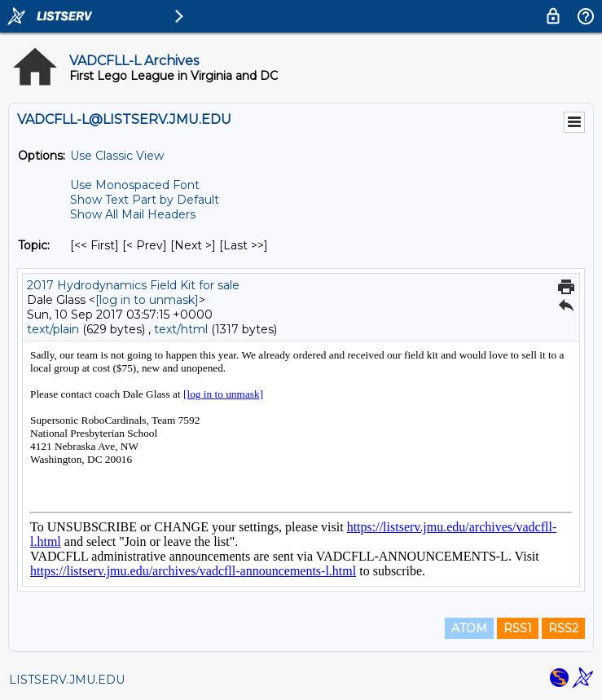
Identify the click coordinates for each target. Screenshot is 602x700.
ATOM (469, 628)
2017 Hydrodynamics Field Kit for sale (133, 285)
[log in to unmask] (147, 300)
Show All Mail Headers (133, 214)
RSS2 (563, 628)
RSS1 (518, 628)
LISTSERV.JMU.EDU (67, 680)
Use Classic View (117, 156)
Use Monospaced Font (135, 185)
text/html (181, 329)
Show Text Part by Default (145, 200)
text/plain (53, 329)
